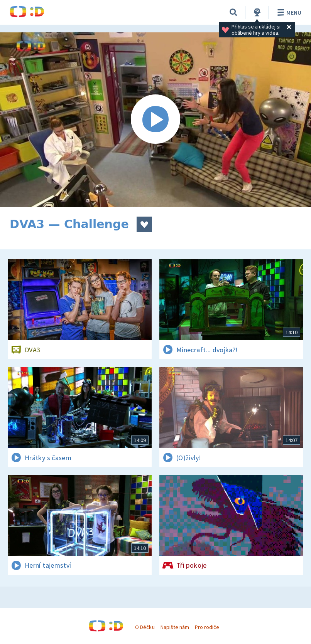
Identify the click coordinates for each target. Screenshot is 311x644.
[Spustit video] (155, 120)
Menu (288, 12)
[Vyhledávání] (233, 12)
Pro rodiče (207, 627)
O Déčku (145, 627)
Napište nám (175, 627)
